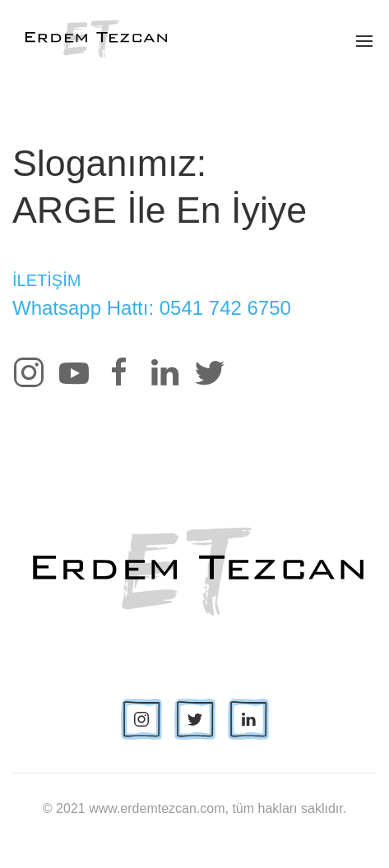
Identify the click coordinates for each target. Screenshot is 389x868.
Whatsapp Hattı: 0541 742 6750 (152, 308)
